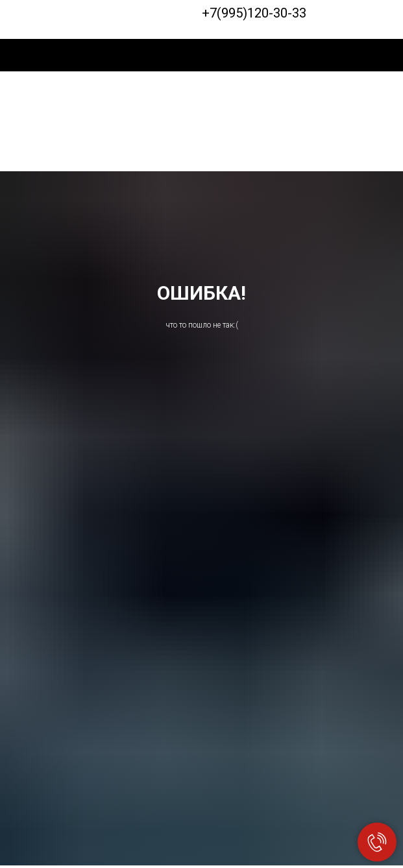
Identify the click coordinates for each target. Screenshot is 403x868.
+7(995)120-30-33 (254, 13)
